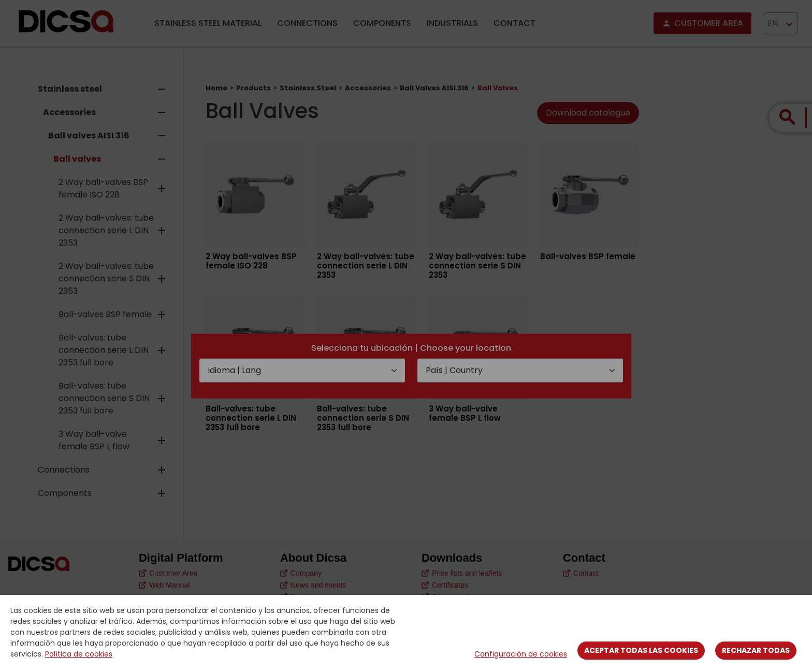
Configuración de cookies (521, 654)
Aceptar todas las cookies (641, 650)
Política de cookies (79, 654)
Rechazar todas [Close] (756, 650)
